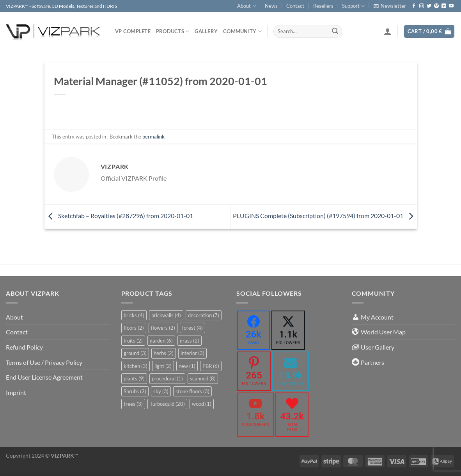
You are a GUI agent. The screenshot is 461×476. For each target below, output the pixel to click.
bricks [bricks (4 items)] (134, 315)
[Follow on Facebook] (414, 6)
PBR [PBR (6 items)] (211, 366)
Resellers (323, 6)
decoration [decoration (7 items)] (204, 315)
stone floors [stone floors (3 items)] (192, 391)
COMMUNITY (242, 31)
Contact (295, 6)
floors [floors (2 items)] (134, 328)
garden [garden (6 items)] (161, 341)
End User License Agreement (44, 377)
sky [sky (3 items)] (161, 391)
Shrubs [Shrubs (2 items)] (135, 391)
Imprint (16, 392)
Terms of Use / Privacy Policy (44, 362)
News (271, 6)
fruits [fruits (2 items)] (133, 341)
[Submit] (335, 32)
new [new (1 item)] (187, 366)
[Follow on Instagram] (422, 6)
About (246, 6)
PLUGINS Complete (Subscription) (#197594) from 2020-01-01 (325, 216)
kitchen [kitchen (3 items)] (136, 366)
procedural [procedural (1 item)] (167, 378)
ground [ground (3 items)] (135, 353)
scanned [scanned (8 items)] (203, 378)
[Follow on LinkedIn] (444, 6)
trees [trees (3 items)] (133, 404)
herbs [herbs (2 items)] (164, 353)
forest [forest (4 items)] (192, 328)
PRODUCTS (173, 31)
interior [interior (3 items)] (192, 353)
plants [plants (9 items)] (134, 378)
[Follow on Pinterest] (436, 6)
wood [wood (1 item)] (202, 404)
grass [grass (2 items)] (190, 341)
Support (353, 6)
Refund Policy (24, 347)
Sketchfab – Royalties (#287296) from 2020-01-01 (119, 216)
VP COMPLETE (133, 31)
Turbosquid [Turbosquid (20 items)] (167, 404)
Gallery (206, 31)
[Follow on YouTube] (451, 6)
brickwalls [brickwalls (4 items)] (166, 315)
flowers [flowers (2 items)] (163, 328)
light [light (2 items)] (163, 366)
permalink (153, 137)
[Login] (388, 31)
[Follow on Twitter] (429, 6)
